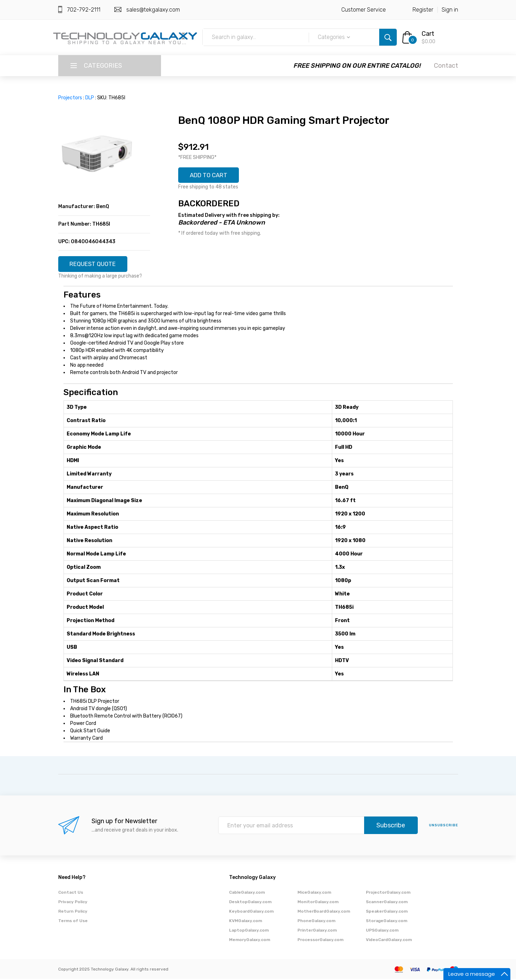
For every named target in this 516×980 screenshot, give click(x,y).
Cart (428, 34)
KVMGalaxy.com (246, 922)
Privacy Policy (73, 903)
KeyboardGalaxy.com (251, 912)
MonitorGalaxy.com (318, 903)
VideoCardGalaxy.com (389, 941)
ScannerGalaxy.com (387, 903)
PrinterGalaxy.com (317, 931)
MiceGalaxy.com (314, 893)
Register (423, 10)
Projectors (70, 98)
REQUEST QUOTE (96, 265)
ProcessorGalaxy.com (320, 941)
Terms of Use (73, 922)
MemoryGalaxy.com (250, 941)
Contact (446, 66)
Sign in (450, 10)
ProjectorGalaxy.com (388, 893)
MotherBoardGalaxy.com (324, 912)
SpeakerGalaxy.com (387, 912)
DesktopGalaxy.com (250, 903)
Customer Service (364, 10)
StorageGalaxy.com (387, 922)
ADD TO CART (211, 176)
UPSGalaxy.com (382, 931)
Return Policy (73, 912)
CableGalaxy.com (247, 893)
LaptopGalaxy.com (249, 931)
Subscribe (391, 827)
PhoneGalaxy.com (316, 922)
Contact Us (71, 893)
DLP (90, 98)
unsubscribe (444, 827)
